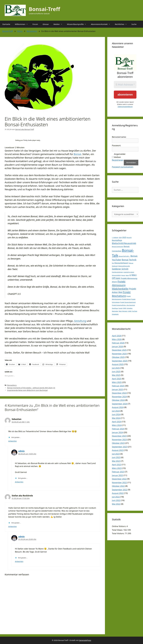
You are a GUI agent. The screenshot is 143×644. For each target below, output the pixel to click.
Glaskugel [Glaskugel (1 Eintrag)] (115, 266)
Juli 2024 (116, 411)
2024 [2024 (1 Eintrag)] (120, 238)
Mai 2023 (116, 461)
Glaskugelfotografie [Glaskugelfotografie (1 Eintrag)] (124, 266)
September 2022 (120, 490)
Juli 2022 (116, 497)
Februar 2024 (118, 429)
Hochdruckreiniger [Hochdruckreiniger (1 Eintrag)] (117, 272)
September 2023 (120, 447)
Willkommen (22, 24)
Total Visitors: (118, 533)
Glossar (46, 24)
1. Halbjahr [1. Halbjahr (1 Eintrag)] (115, 238)
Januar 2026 (118, 346)
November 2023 (119, 440)
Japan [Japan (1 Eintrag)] (127, 275)
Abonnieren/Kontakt (102, 24)
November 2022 (119, 482)
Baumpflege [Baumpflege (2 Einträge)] (117, 240)
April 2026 (117, 336)
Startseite (6, 24)
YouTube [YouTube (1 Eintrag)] (135, 311)
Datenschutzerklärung (125, 107)
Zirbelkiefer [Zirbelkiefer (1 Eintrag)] (115, 314)
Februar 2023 (118, 472)
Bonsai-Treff (44, 9)
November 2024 (119, 397)
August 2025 (118, 364)
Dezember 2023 (119, 436)
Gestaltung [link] (80, 321)
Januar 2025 (118, 389)
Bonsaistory (32, 31)
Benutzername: (119, 137)
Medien (59, 24)
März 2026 (117, 339)
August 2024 (118, 407)
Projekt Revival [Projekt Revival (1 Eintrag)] (126, 299)
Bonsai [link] (77, 154)
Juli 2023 (116, 454)
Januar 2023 (118, 475)
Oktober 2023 (118, 443)
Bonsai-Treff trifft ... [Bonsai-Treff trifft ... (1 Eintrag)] (124, 256)
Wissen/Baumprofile (78, 24)
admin (22, 451)
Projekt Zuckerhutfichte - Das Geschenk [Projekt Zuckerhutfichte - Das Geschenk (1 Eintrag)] (123, 305)
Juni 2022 (116, 500)
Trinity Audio (28, 140)
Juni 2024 (116, 414)
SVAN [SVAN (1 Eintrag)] (125, 308)
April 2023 (117, 465)
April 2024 (117, 422)
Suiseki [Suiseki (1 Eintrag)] (120, 308)
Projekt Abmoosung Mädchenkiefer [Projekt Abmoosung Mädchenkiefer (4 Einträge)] (120, 285)
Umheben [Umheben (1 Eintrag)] (130, 308)
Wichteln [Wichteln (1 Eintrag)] (125, 311)
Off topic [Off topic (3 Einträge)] (116, 278)
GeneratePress (85, 640)
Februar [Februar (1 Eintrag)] (131, 263)
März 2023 (117, 468)
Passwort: (116, 145)
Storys (20, 31)
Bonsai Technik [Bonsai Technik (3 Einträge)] (129, 260)
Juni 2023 (116, 457)
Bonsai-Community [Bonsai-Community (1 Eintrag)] (118, 247)
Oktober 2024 (118, 400)
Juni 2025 (116, 371)
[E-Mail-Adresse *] (125, 85)
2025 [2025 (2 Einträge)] (124, 237)
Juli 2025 (116, 368)
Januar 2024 (118, 432)
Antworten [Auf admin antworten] (19, 482)
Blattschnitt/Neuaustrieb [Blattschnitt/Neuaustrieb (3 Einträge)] (124, 243)
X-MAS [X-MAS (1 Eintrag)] (130, 311)
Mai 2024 (116, 418)
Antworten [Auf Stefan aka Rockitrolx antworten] (13, 526)
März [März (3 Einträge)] (134, 275)
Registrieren (118, 160)
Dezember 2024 (119, 393)
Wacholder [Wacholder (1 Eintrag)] (115, 311)
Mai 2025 (116, 375)
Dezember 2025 (119, 350)
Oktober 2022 (118, 486)
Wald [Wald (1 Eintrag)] (120, 311)
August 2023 (118, 450)
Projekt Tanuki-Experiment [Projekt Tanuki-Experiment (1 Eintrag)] (128, 302)
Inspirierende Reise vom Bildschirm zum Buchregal (27, 390)
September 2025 (120, 361)
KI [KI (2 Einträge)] (130, 275)
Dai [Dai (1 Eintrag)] (113, 263)
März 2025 (117, 382)
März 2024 (117, 425)
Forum (35, 24)
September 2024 (120, 404)
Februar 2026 (118, 343)
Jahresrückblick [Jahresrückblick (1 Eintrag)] (116, 275)
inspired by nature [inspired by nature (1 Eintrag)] (129, 272)
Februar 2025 (118, 386)
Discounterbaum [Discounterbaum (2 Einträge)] (121, 263)
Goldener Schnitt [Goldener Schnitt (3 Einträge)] (120, 269)
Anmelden (131, 162)
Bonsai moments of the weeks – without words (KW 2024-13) (31, 388)
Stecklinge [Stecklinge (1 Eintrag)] (115, 308)
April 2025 (117, 379)
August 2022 (118, 493)
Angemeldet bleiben (120, 156)
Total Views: (118, 530)
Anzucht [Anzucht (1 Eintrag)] (129, 238)
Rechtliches (122, 24)
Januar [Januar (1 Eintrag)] (123, 275)
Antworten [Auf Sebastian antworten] (13, 441)
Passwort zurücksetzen (123, 167)
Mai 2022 (116, 504)
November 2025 (119, 354)
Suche (134, 24)
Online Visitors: (119, 526)
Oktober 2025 (118, 357)
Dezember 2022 (119, 479)
